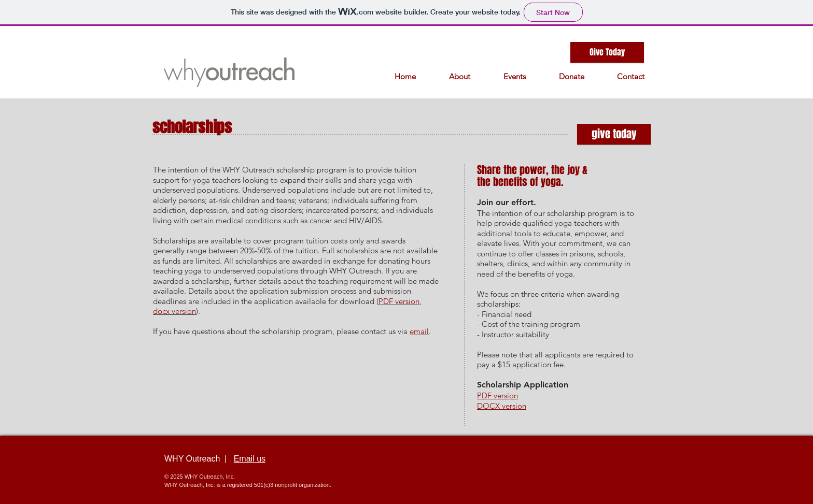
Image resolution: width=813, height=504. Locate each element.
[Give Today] (607, 52)
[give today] (614, 134)
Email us (250, 459)
